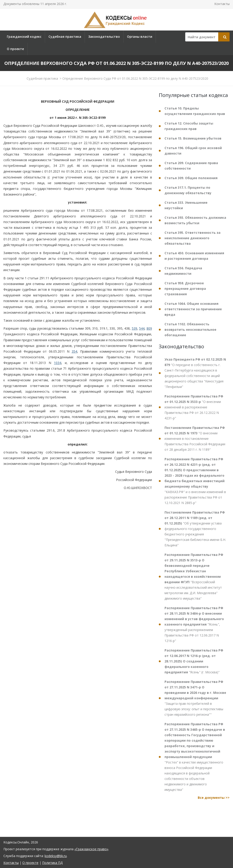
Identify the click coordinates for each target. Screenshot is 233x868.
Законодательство (104, 37)
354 (74, 351)
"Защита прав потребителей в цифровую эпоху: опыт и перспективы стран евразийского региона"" (195, 698)
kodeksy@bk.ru (56, 856)
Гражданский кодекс (24, 37)
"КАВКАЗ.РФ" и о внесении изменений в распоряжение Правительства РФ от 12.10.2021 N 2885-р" (195, 481)
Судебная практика (65, 37)
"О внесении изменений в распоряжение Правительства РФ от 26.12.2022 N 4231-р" (194, 407)
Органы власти (140, 37)
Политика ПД (52, 863)
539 (134, 328)
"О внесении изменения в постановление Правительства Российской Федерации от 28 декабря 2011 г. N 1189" (195, 439)
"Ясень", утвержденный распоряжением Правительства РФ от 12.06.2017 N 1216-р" (194, 624)
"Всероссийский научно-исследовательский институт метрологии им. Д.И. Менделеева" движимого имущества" (194, 577)
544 (142, 328)
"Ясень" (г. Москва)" (194, 661)
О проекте (15, 49)
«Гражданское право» (91, 849)
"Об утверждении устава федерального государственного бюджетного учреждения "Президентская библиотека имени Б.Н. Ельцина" (195, 529)
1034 (58, 363)
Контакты (222, 4)
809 (149, 328)
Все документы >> (214, 798)
